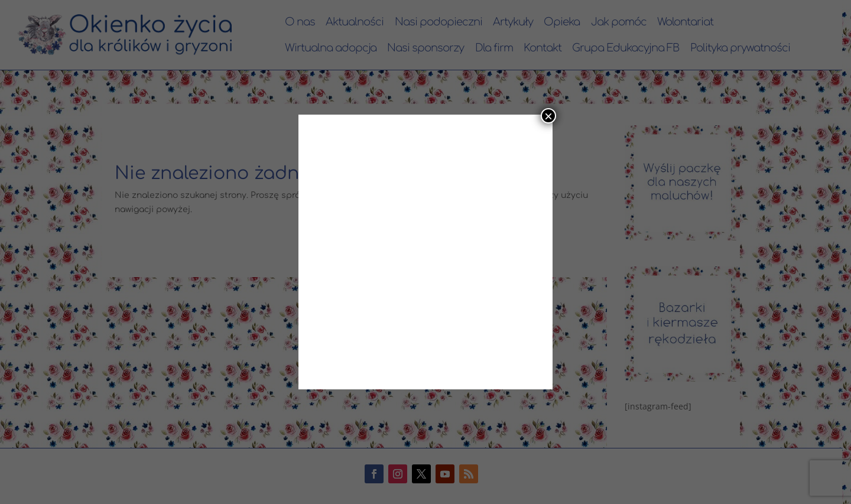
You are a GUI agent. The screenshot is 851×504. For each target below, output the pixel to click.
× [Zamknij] (548, 116)
